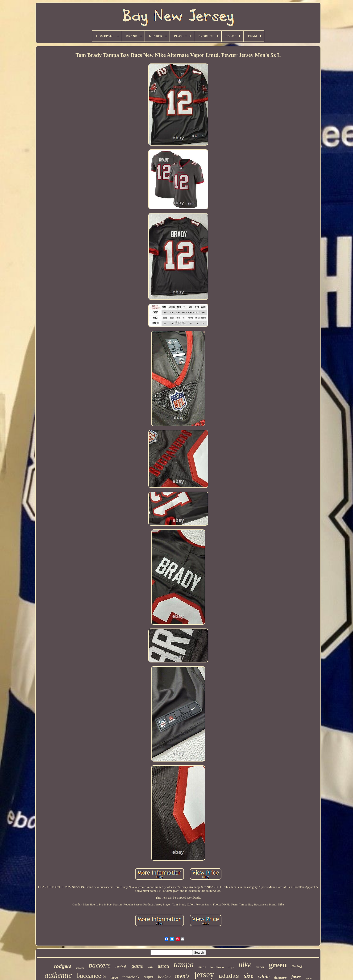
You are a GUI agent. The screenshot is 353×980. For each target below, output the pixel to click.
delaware (280, 978)
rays (231, 967)
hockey (164, 977)
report (309, 978)
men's (182, 976)
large (114, 978)
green (278, 965)
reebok (121, 967)
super (149, 977)
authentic (58, 975)
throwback (131, 977)
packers (100, 965)
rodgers (63, 966)
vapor (260, 967)
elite (150, 967)
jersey (204, 975)
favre (296, 977)
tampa (184, 965)
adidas (229, 976)
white (264, 976)
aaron (164, 966)
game (137, 966)
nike (245, 965)
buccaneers (91, 976)
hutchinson (217, 967)
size (249, 976)
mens (202, 967)
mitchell (80, 968)
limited (297, 967)
